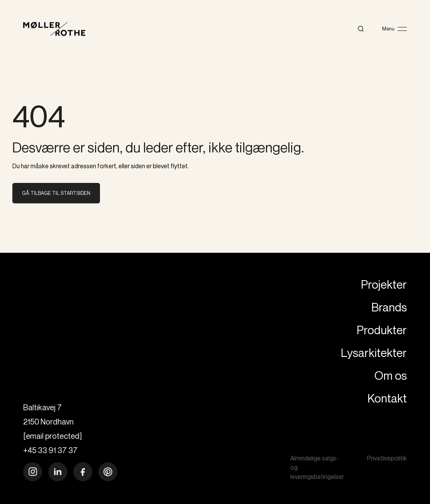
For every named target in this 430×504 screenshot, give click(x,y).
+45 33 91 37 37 (50, 450)
